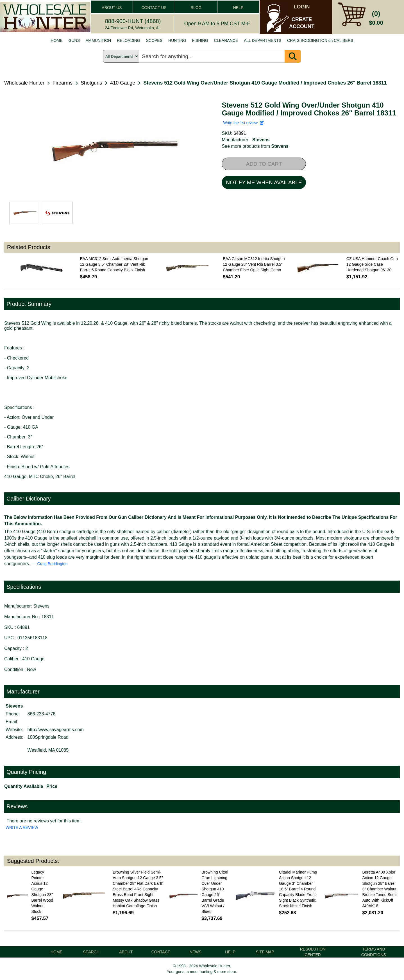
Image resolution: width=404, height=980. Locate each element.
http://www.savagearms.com (56, 730)
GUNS (74, 40)
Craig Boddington (52, 564)
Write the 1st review (243, 123)
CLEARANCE (226, 40)
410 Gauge (123, 83)
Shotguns (91, 83)
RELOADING (128, 40)
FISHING (200, 40)
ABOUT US (112, 8)
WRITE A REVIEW (22, 827)
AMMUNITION (98, 40)
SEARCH (91, 952)
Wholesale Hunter (24, 83)
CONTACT (161, 952)
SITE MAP (265, 952)
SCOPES (154, 40)
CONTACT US (154, 8)
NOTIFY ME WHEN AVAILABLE (264, 182)
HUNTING (177, 40)
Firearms (63, 83)
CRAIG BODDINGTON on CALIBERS (320, 40)
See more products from (255, 146)
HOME (57, 40)
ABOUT (126, 952)
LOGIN (302, 7)
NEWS (196, 952)
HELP (238, 8)
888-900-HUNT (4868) (133, 21)
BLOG (196, 8)
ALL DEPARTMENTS (263, 40)
